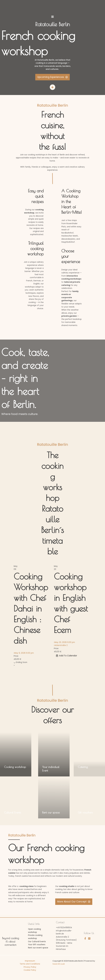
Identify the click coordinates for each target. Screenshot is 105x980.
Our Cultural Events (37, 942)
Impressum (30, 961)
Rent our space (51, 812)
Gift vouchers (85, 812)
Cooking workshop (15, 767)
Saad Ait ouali (59, 964)
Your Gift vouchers (37, 945)
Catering (83, 767)
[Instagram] (89, 938)
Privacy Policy (30, 967)
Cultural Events (13, 812)
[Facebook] (85, 938)
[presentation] (14, 665)
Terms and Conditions (30, 964)
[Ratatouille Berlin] (52, 6)
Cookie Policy (30, 970)
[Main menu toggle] (52, 17)
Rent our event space (38, 948)
